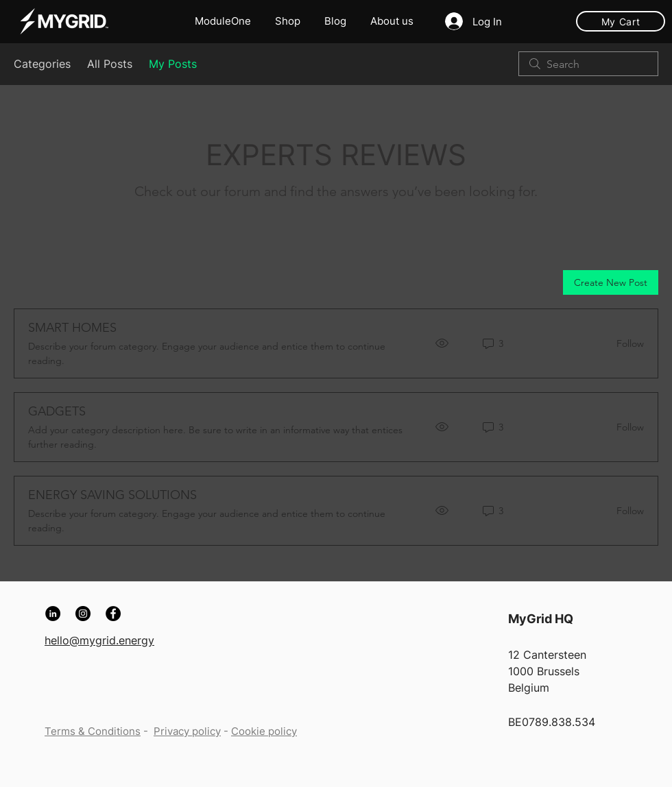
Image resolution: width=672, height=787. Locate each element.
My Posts (173, 64)
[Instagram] (83, 614)
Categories (42, 64)
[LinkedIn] (53, 614)
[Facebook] (113, 614)
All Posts (110, 64)
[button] (393, 21)
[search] (588, 64)
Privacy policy (187, 731)
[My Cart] (621, 21)
